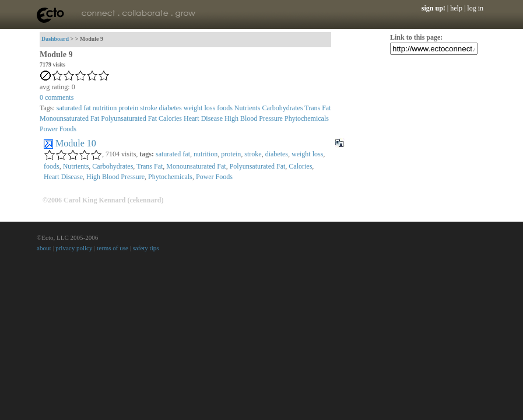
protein (128, 108)
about (44, 248)
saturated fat (74, 108)
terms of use (113, 248)
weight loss (199, 108)
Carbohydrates (282, 108)
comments (57, 97)
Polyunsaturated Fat (129, 118)
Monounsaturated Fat (69, 118)
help (456, 8)
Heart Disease (203, 118)
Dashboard (55, 39)
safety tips (146, 248)
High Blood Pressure (254, 118)
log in (475, 8)
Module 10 (76, 143)
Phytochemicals (307, 118)
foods (225, 108)
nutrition (105, 108)
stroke (148, 108)
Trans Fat (317, 108)
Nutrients (248, 108)
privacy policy (74, 248)
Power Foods (58, 129)
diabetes (170, 108)
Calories (170, 118)
